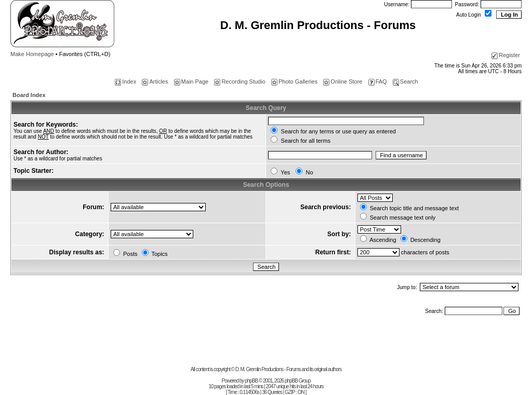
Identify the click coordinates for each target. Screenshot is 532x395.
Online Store (343, 81)
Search (405, 81)
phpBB (251, 381)
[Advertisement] (266, 343)
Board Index (29, 95)
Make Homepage (32, 54)
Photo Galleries (294, 81)
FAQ (378, 81)
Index (125, 81)
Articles (155, 81)
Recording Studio (240, 81)
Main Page (191, 81)
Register (506, 55)
